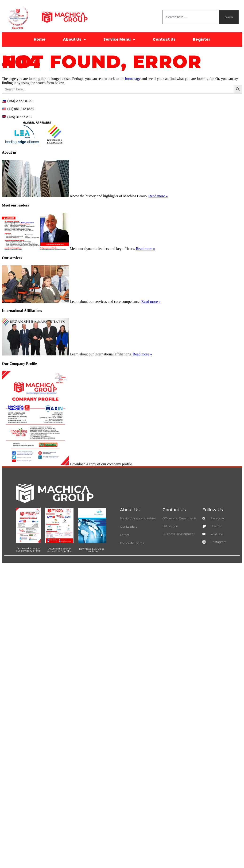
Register (202, 39)
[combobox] (190, 17)
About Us (74, 39)
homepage (133, 79)
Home (40, 39)
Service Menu (119, 39)
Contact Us (164, 39)
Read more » (158, 196)
